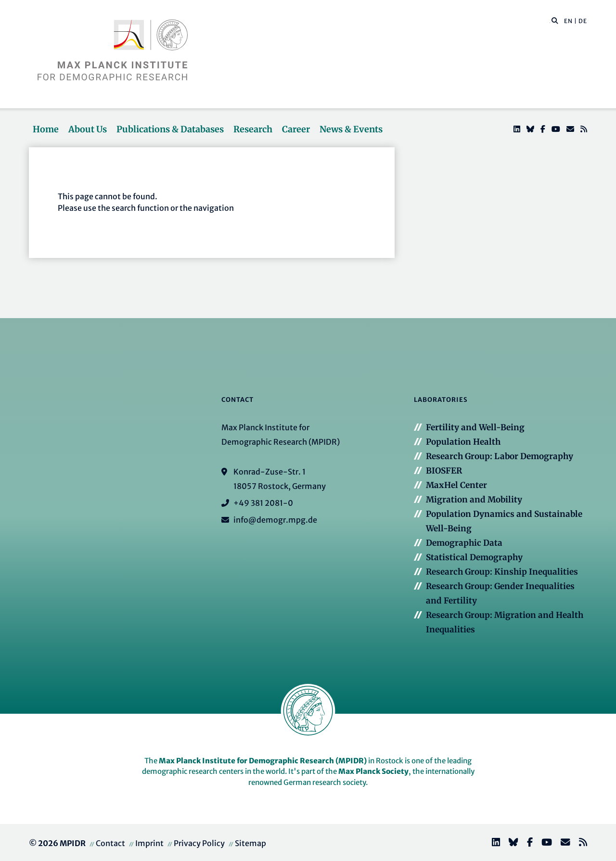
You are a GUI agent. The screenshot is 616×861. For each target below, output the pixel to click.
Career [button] (296, 129)
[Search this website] (550, 21)
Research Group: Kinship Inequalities (502, 572)
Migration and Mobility (474, 500)
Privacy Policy (199, 843)
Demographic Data (464, 543)
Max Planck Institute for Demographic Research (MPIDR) (263, 761)
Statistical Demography (474, 557)
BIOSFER (444, 471)
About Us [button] (88, 129)
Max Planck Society (373, 771)
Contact (110, 843)
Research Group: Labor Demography (500, 456)
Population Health (463, 442)
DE (583, 21)
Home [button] (46, 129)
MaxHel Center (456, 485)
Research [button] (253, 129)
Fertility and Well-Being (475, 427)
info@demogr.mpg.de (275, 520)
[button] (555, 20)
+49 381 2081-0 (263, 503)
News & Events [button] (351, 129)
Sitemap (250, 843)
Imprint (149, 843)
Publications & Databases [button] (170, 129)
